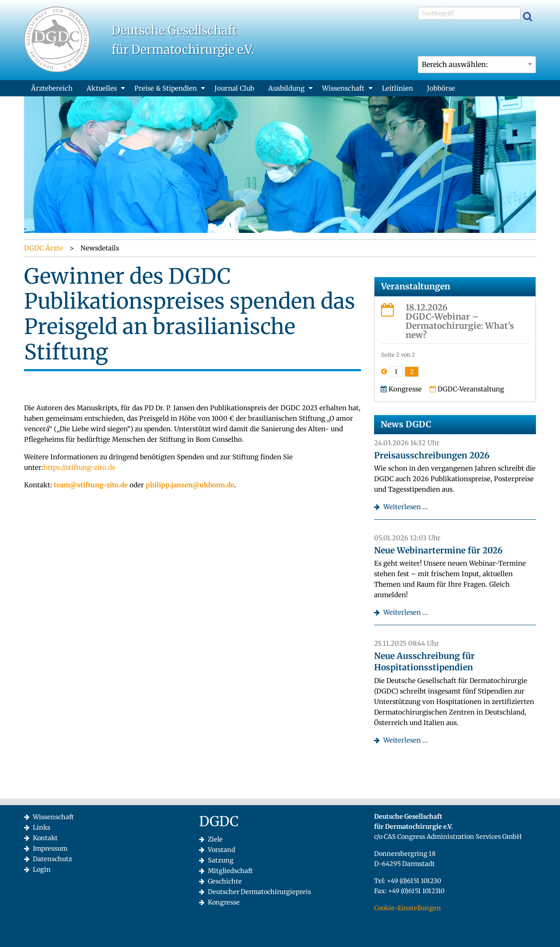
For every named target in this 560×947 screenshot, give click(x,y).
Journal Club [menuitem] (234, 88)
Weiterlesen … (406, 507)
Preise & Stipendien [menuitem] (166, 88)
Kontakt (45, 838)
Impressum (50, 848)
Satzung (221, 860)
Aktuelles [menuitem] (102, 88)
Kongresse (224, 902)
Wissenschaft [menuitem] (343, 88)
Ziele (215, 839)
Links (42, 827)
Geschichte (225, 881)
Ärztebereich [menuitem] (52, 88)
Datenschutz (52, 859)
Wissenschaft (53, 817)
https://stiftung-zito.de (79, 467)
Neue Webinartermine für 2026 (438, 550)
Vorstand (222, 850)
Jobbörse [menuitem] (441, 88)
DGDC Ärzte (44, 248)
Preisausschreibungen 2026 (432, 455)
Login (42, 870)
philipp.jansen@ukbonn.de (190, 485)
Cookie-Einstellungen (408, 908)
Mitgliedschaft (230, 871)
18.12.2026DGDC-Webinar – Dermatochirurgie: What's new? (460, 321)
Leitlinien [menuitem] (397, 88)
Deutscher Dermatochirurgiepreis (259, 892)
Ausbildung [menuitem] (286, 88)
